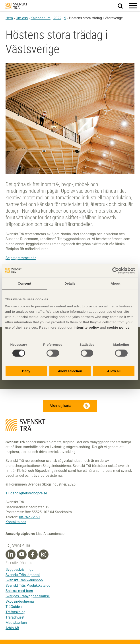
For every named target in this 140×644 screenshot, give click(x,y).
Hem (9, 18)
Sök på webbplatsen (123, 6)
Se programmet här (21, 258)
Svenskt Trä (16, 6)
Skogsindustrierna (20, 601)
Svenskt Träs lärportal (23, 575)
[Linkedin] (11, 555)
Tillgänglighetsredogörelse (26, 493)
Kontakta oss (16, 522)
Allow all (114, 371)
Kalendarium (41, 18)
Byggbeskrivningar (20, 570)
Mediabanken (16, 623)
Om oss (22, 18)
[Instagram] (44, 555)
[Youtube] (22, 554)
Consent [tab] (24, 283)
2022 (57, 18)
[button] (133, 6)
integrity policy (86, 327)
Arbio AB (12, 628)
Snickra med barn (19, 591)
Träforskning (16, 612)
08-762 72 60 (29, 517)
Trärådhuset (15, 617)
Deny (26, 371)
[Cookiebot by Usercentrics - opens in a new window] (116, 271)
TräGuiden (14, 607)
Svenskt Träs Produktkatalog (28, 585)
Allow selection (70, 371)
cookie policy (118, 327)
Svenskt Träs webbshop (24, 580)
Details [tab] (70, 283)
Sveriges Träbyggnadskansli (28, 596)
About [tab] (115, 283)
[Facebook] (33, 555)
